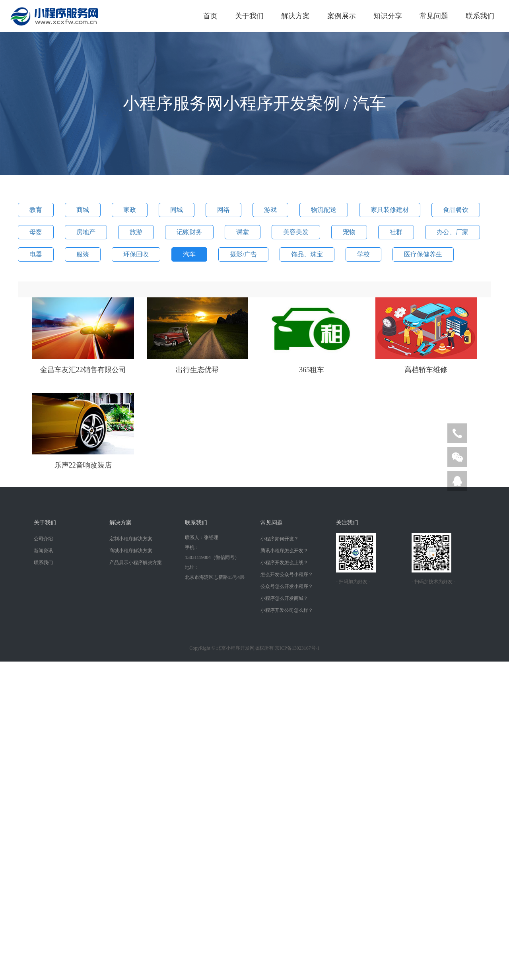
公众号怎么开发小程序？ (287, 586)
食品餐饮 (456, 210)
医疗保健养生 (423, 254)
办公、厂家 (453, 232)
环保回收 (136, 254)
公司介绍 (43, 539)
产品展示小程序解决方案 (136, 563)
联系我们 (480, 16)
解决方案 (295, 16)
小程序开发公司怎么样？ (287, 610)
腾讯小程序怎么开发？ (284, 551)
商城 (83, 210)
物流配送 (324, 210)
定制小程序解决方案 (131, 539)
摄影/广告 (243, 254)
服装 (83, 254)
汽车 (189, 254)
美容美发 (296, 232)
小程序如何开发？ (280, 539)
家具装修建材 (390, 210)
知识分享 (388, 16)
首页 (210, 16)
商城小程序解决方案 (131, 551)
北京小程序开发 (233, 648)
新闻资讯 (43, 551)
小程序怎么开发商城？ (284, 598)
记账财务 (189, 232)
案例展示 (342, 16)
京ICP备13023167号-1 (297, 648)
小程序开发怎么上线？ (284, 563)
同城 (177, 210)
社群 (396, 232)
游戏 (270, 210)
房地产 (86, 232)
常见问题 (434, 16)
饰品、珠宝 (307, 254)
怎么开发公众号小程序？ (287, 574)
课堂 (243, 232)
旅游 (136, 232)
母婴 (36, 232)
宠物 (349, 232)
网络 (223, 210)
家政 (130, 210)
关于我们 (249, 16)
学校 (363, 254)
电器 (36, 254)
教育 (36, 210)
